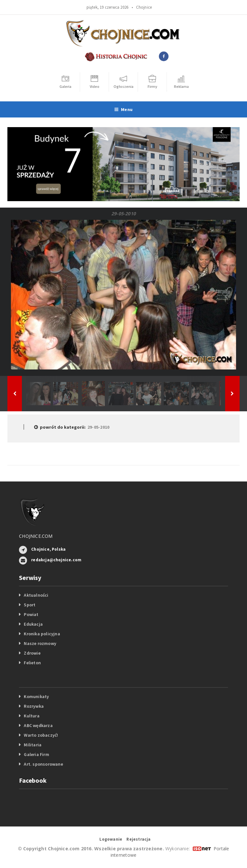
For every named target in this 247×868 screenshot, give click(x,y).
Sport (30, 605)
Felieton (32, 663)
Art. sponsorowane (43, 764)
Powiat (31, 614)
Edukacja (33, 624)
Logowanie (111, 839)
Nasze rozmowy (40, 643)
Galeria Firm (37, 754)
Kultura (32, 716)
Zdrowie (32, 653)
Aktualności (36, 595)
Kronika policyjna (42, 634)
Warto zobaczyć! (41, 735)
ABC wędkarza (38, 725)
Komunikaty (36, 696)
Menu (123, 109)
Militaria (33, 745)
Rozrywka (34, 706)
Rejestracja (138, 839)
